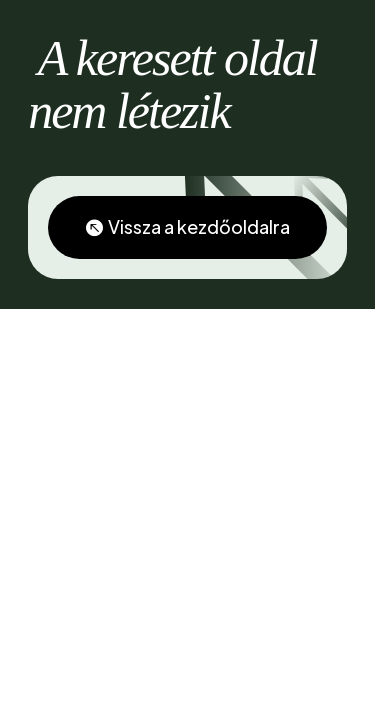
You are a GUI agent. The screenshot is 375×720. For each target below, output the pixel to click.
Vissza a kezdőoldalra (199, 226)
